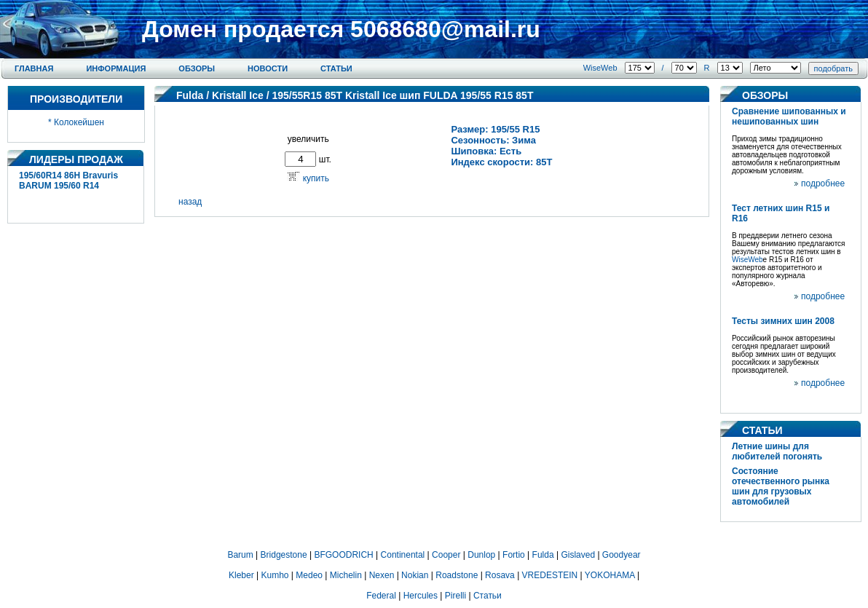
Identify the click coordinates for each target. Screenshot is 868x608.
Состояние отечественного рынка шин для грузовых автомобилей (781, 486)
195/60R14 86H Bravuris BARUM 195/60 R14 (68, 181)
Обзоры (197, 68)
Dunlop (481, 555)
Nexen (382, 575)
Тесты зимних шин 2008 (783, 321)
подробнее (823, 183)
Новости (268, 68)
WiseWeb (600, 68)
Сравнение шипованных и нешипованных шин (789, 117)
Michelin (346, 575)
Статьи (336, 68)
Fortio (514, 555)
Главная (34, 68)
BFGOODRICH (343, 555)
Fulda (190, 95)
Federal (381, 596)
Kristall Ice (238, 95)
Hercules (421, 596)
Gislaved (578, 555)
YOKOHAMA (610, 575)
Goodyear (622, 555)
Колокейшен (79, 122)
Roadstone (457, 575)
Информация (116, 68)
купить (316, 178)
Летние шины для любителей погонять (777, 451)
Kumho (275, 575)
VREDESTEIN (550, 575)
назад (190, 202)
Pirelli (455, 596)
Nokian (415, 575)
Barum (240, 555)
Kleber (241, 575)
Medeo (309, 575)
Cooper (446, 555)
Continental (403, 555)
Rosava (500, 575)
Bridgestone (284, 555)
